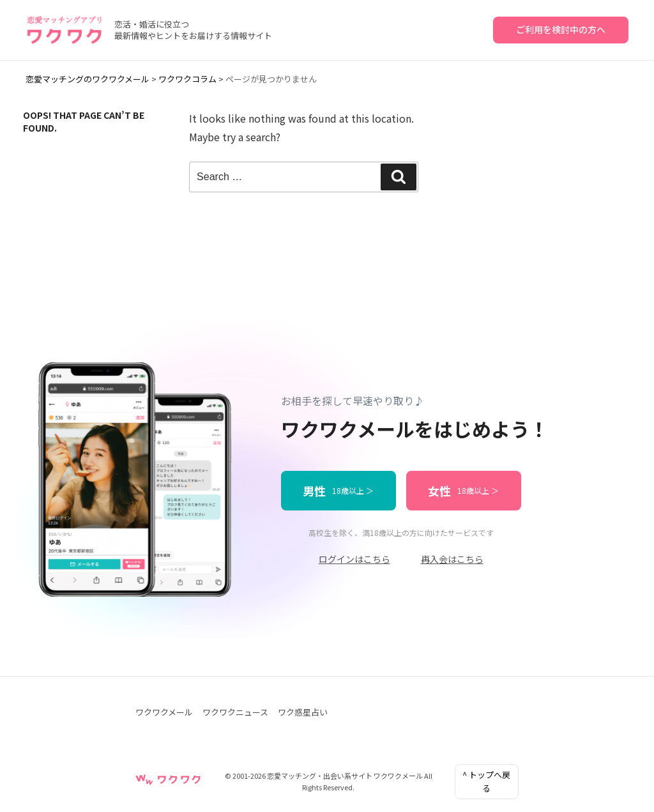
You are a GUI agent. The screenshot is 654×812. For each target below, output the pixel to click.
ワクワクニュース (235, 712)
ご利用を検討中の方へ (561, 29)
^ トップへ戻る (486, 781)
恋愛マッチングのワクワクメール (87, 79)
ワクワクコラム (187, 79)
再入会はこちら (452, 559)
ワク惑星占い (303, 712)
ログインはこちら (354, 559)
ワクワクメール (164, 712)
